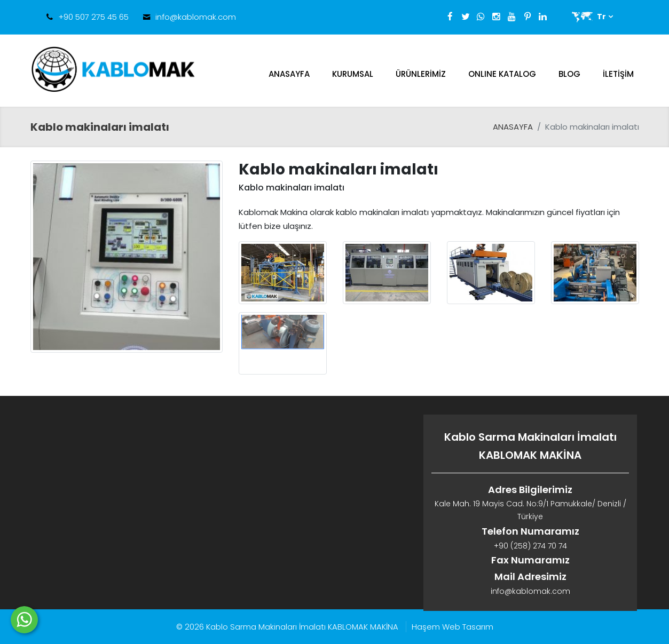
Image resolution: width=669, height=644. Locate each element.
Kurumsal (353, 74)
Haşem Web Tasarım (452, 627)
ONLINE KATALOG (502, 74)
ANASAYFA (289, 74)
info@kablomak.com (196, 17)
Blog (569, 74)
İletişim (618, 74)
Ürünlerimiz (421, 74)
